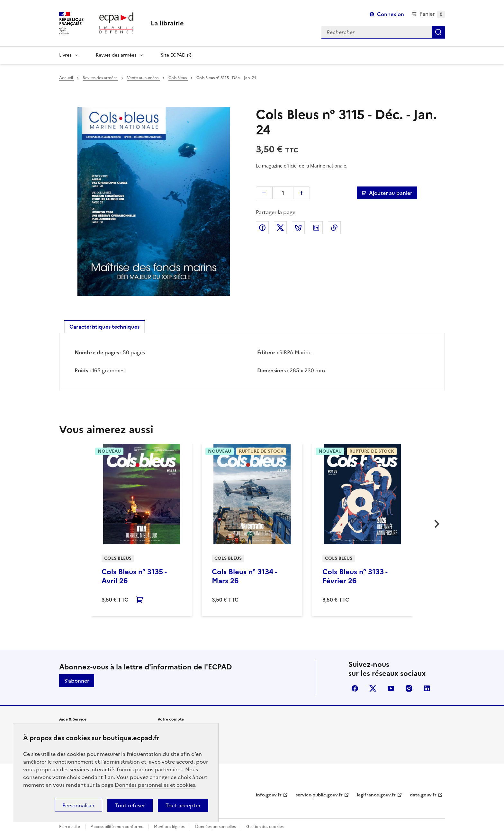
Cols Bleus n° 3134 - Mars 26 (244, 576)
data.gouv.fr (423, 795)
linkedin (427, 688)
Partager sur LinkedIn (316, 228)
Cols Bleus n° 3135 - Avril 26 (134, 576)
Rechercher (438, 32)
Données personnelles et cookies (155, 785)
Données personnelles (215, 827)
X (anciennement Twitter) (373, 688)
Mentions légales (169, 827)
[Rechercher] (377, 32)
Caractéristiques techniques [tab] (104, 327)
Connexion (391, 14)
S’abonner (77, 681)
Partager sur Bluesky (298, 228)
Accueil (67, 78)
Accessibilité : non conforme (117, 827)
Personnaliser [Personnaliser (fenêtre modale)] (78, 805)
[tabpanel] (252, 361)
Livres (65, 55)
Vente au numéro (143, 78)
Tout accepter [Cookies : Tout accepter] (183, 805)
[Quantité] (283, 193)
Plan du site (70, 827)
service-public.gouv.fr (319, 795)
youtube (391, 688)
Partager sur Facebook (262, 228)
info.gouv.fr (269, 795)
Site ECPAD (173, 55)
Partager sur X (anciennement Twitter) (280, 228)
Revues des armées (116, 55)
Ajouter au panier (391, 193)
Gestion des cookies (265, 827)
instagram (409, 688)
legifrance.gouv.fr (376, 795)
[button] (264, 193)
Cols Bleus (178, 78)
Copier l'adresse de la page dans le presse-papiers (334, 228)
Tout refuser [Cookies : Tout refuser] (130, 805)
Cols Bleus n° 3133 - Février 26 (355, 576)
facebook (355, 688)
